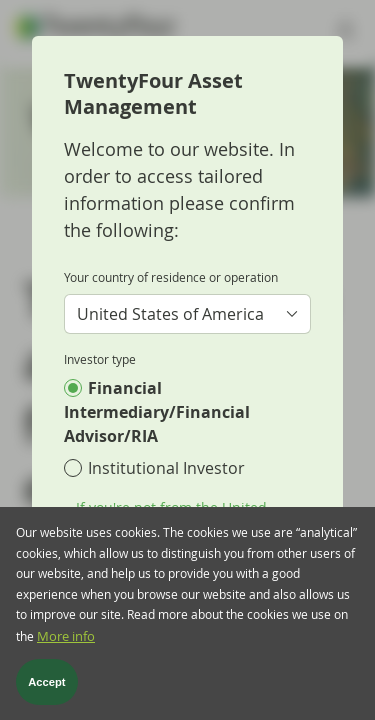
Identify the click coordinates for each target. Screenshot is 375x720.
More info (66, 645)
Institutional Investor (166, 468)
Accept (46, 692)
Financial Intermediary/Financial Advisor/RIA (157, 412)
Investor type (100, 359)
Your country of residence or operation (171, 277)
